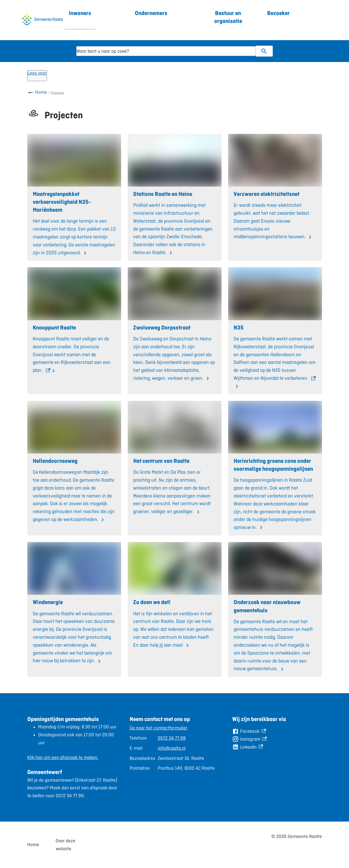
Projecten (58, 93)
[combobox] (166, 51)
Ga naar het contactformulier (159, 728)
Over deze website (65, 845)
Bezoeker (278, 13)
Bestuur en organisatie (228, 17)
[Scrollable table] (172, 748)
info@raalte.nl (172, 748)
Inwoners (80, 13)
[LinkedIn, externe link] (247, 747)
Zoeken (262, 51)
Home (41, 92)
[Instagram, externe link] (249, 739)
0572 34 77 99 (172, 738)
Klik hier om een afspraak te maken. (63, 757)
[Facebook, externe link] (249, 731)
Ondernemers (151, 13)
